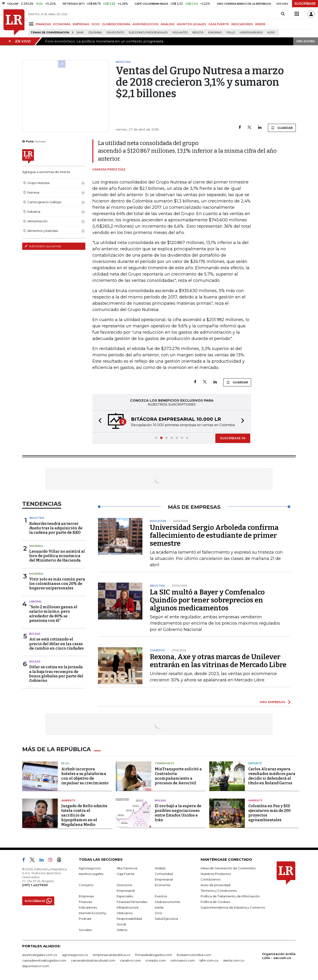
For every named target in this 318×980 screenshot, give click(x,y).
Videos (122, 930)
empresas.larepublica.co (112, 955)
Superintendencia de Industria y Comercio (233, 907)
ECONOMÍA (62, 24)
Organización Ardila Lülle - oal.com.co (279, 956)
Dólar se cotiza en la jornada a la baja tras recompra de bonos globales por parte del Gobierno (56, 674)
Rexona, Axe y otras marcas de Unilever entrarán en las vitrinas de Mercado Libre (218, 661)
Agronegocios (90, 868)
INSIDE (260, 24)
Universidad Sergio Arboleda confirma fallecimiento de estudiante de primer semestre (214, 535)
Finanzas (85, 902)
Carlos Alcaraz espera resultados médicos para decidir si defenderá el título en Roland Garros (272, 776)
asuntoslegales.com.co (40, 955)
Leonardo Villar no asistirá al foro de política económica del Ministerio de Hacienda (57, 556)
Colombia (95, 33)
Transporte (164, 763)
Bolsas (35, 634)
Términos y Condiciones (219, 891)
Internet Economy (92, 913)
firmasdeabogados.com (154, 955)
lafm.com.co (209, 960)
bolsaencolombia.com (194, 955)
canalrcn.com (130, 960)
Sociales (85, 930)
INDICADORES (242, 24)
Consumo (86, 885)
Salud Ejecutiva (166, 919)
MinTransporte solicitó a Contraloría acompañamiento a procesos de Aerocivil (178, 776)
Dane (80, 33)
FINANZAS (43, 24)
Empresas (86, 896)
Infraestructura (128, 907)
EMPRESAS (81, 24)
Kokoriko (215, 33)
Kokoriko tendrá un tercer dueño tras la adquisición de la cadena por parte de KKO (56, 528)
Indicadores (88, 907)
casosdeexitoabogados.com (44, 960)
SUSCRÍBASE (305, 4)
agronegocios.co (75, 955)
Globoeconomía (167, 902)
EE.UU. (65, 763)
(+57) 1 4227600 (35, 885)
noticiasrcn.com (183, 960)
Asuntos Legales (91, 874)
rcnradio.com (156, 960)
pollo (231, 33)
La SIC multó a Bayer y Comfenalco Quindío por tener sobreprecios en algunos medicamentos (207, 600)
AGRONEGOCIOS (145, 24)
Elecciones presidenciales (148, 33)
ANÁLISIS (168, 24)
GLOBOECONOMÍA (116, 24)
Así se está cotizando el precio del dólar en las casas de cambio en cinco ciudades (56, 644)
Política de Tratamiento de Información (230, 896)
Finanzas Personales (132, 902)
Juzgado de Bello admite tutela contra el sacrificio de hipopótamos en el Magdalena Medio (84, 815)
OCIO (96, 24)
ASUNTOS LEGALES (191, 24)
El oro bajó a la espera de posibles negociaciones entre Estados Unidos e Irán (178, 813)
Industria (37, 518)
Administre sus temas (43, 246)
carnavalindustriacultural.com (93, 960)
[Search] (283, 14)
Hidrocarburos (251, 33)
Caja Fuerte (126, 874)
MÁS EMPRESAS (273, 702)
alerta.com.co (234, 960)
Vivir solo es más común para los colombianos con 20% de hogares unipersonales (57, 584)
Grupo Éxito (115, 33)
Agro (271, 33)
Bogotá (198, 33)
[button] (99, 421)
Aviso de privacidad (215, 885)
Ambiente (68, 800)
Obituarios (125, 913)
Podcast (85, 919)
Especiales (125, 896)
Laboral (36, 601)
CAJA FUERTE (219, 24)
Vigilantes (180, 33)
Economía (163, 885)
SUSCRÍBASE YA (233, 438)
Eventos (161, 896)
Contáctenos (211, 879)
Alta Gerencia (127, 868)
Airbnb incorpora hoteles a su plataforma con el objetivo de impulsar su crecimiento (85, 776)
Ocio (159, 913)
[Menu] (32, 24)
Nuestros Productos (216, 874)
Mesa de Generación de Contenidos (228, 868)
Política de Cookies (215, 902)
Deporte (255, 763)
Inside (159, 907)
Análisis (160, 868)
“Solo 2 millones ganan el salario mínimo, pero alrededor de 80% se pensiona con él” (53, 614)
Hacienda (36, 546)
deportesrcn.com (36, 966)
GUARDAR (282, 128)
